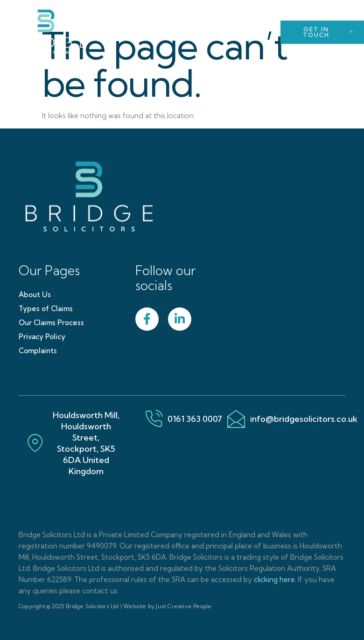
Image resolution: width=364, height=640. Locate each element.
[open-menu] (255, 32)
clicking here (274, 580)
